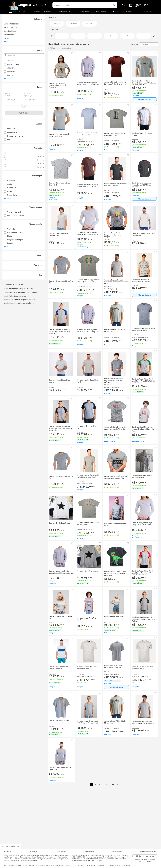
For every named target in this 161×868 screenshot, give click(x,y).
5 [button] (107, 785)
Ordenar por (134, 44)
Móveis (117, 12)
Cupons (37, 12)
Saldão (128, 12)
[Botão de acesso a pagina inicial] (20, 5)
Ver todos (8, 42)
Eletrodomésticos (67, 12)
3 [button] (99, 785)
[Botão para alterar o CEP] (41, 5)
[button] (114, 5)
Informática (102, 12)
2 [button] (95, 785)
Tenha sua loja (61, 852)
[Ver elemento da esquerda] (52, 36)
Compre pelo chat (145, 856)
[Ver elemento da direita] (154, 36)
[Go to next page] (117, 785)
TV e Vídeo (86, 12)
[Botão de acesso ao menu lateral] (17, 12)
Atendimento (147, 12)
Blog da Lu (7, 852)
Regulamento (89, 852)
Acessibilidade (117, 852)
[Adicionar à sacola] (144, 99)
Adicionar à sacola (144, 99)
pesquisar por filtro (8, 54)
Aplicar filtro (24, 113)
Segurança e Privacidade (149, 852)
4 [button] (103, 785)
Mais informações (11, 846)
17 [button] (113, 785)
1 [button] (92, 785)
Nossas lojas (33, 852)
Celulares (49, 12)
